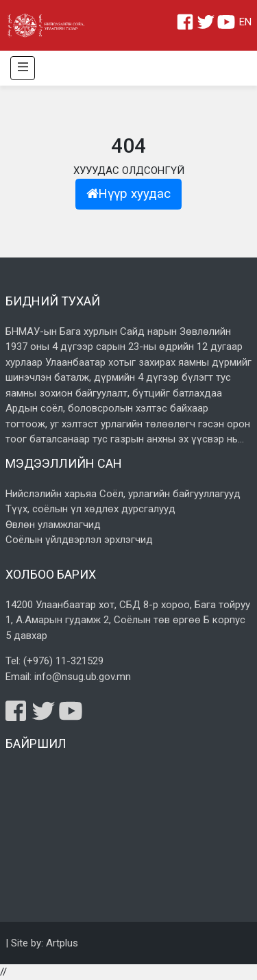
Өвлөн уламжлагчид (53, 525)
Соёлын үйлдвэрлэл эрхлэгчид (79, 540)
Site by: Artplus (45, 943)
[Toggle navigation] (23, 68)
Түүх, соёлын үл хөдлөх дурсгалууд (90, 509)
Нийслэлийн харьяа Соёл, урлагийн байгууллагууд (123, 494)
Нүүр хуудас (128, 194)
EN (245, 22)
